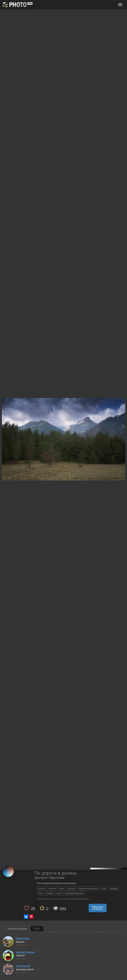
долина (71, 888)
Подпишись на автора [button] (98, 908)
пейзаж (50, 893)
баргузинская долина (88, 888)
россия (42, 888)
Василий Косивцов (26, 952)
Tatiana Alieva (23, 938)
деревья (114, 888)
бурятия (52, 888)
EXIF (37, 929)
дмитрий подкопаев (74, 893)
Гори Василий (23, 966)
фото (59, 893)
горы (104, 888)
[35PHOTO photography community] (17, 5)
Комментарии (17, 929)
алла (62, 888)
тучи (41, 893)
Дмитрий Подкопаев (49, 878)
